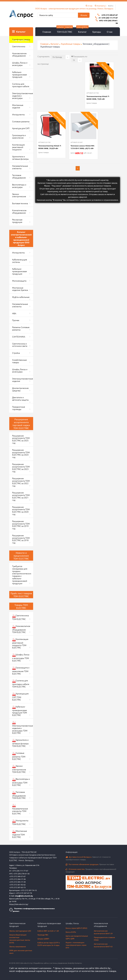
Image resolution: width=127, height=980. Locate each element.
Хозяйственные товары (19, 361)
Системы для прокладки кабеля (21, 85)
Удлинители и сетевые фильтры (20, 158)
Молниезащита (19, 281)
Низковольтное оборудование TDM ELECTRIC (21, 629)
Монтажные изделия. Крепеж (20, 289)
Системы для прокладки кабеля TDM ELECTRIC (21, 683)
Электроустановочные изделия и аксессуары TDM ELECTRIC (23, 728)
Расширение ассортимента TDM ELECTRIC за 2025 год (21, 439)
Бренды (97, 32)
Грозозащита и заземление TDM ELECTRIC (21, 671)
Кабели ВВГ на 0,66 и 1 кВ (48, 931)
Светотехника (19, 46)
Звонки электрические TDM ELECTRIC (19, 769)
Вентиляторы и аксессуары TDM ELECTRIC (21, 782)
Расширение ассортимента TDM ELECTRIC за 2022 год (21, 482)
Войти (111, 6)
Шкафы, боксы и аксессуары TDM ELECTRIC (21, 657)
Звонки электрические (19, 195)
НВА (14, 313)
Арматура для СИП (21, 128)
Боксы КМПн (71, 932)
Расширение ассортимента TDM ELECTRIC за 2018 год (21, 539)
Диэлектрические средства (20, 389)
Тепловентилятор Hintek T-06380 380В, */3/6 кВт (98, 98)
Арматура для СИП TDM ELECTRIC (20, 697)
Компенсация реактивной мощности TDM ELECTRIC (20, 643)
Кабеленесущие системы (20, 261)
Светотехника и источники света (20, 345)
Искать (84, 15)
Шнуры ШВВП (43, 939)
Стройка (16, 353)
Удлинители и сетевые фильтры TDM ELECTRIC (20, 743)
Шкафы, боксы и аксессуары (20, 64)
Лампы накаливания (18, 946)
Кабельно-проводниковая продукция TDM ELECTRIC (20, 711)
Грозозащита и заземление (19, 136)
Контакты (46, 40)
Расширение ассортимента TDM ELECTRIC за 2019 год (21, 525)
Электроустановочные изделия (23, 380)
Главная (47, 32)
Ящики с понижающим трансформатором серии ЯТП (76, 945)
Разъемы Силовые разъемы (21, 328)
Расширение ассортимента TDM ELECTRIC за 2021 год (21, 496)
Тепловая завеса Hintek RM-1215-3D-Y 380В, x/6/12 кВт (83, 147)
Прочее (16, 320)
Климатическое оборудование (19, 211)
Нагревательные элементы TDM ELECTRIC (20, 809)
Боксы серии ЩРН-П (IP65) (76, 928)
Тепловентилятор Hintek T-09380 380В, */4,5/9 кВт (50, 147)
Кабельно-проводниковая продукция (19, 74)
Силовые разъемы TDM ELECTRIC (19, 756)
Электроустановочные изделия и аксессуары (23, 96)
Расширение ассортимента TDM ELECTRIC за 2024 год (21, 453)
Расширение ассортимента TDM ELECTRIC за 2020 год (21, 511)
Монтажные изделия (18, 106)
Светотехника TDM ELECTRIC (20, 617)
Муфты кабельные (21, 297)
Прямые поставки (90, 864)
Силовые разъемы (21, 121)
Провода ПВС (43, 935)
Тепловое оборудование (19, 176)
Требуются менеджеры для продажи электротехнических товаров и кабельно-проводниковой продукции (22, 575)
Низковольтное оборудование (19, 55)
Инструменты (18, 114)
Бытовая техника (20, 203)
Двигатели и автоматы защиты (20, 399)
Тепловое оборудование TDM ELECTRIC (19, 795)
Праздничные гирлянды (19, 408)
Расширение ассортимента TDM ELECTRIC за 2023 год (21, 468)
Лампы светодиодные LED (20, 931)
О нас (110, 32)
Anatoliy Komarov (75, 963)
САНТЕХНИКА (19, 337)
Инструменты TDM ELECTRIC (20, 822)
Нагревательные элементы (20, 167)
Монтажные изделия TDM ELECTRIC (20, 834)
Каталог (82, 30)
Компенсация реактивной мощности (18, 147)
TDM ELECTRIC (65, 30)
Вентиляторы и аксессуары (19, 186)
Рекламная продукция (17, 221)
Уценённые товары (21, 39)
